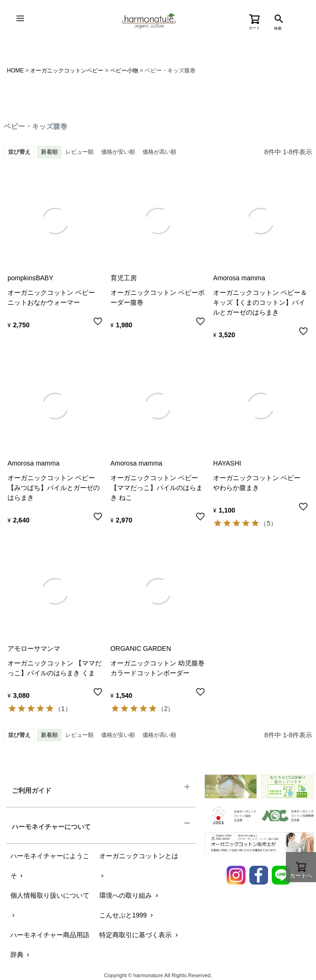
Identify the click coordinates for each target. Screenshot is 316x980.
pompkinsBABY (30, 278)
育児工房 (124, 278)
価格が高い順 (159, 152)
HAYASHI (227, 463)
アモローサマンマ (34, 648)
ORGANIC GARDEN (141, 648)
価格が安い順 (118, 152)
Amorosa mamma (239, 278)
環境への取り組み (130, 895)
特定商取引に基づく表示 (139, 935)
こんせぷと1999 (127, 915)
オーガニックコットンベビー (67, 71)
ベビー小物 (124, 71)
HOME (16, 71)
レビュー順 (79, 152)
